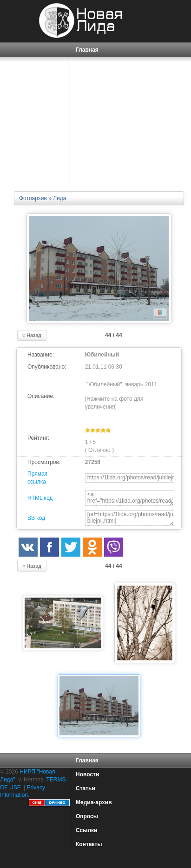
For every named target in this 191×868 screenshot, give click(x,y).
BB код (36, 518)
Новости (87, 774)
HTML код (40, 498)
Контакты (89, 844)
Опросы (87, 816)
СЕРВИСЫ (91, 111)
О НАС (86, 125)
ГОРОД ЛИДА (93, 67)
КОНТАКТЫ (91, 181)
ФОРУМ (86, 153)
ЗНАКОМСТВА (95, 139)
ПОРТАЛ (89, 98)
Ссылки (86, 830)
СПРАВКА (90, 84)
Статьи (86, 788)
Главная (87, 50)
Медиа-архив (94, 802)
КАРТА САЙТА (95, 167)
